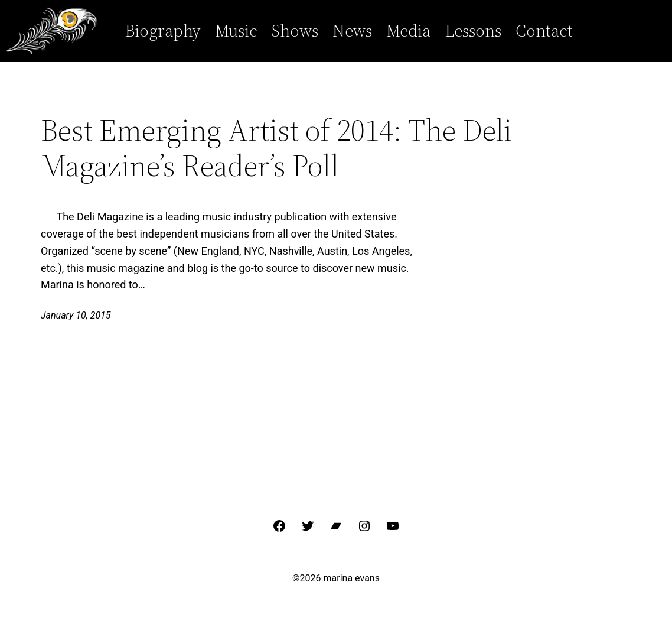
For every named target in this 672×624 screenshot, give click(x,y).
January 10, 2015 (76, 315)
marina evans (352, 578)
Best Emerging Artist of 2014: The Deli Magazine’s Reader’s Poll (276, 148)
